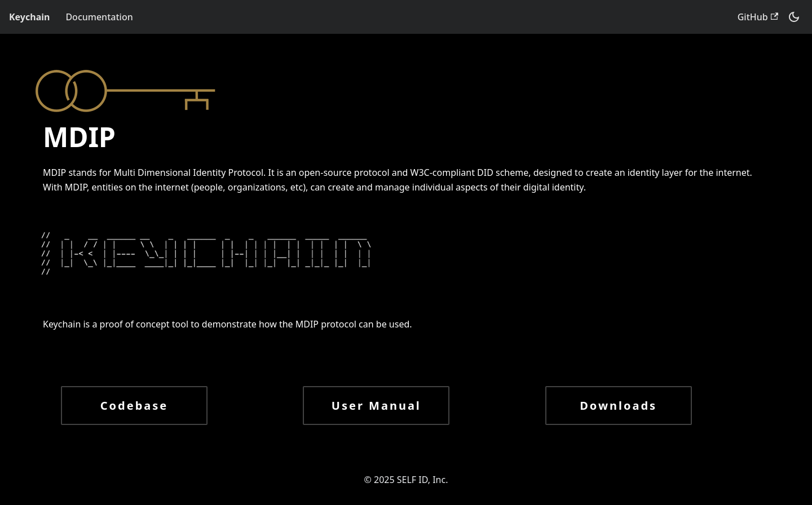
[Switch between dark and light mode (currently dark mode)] (794, 17)
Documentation (99, 17)
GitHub (758, 17)
